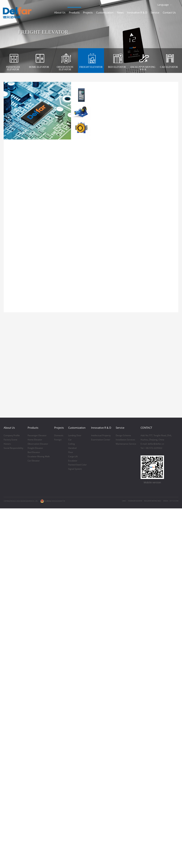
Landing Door (75, 701)
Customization (105, 12)
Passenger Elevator (37, 701)
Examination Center (101, 705)
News (120, 12)
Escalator (73, 726)
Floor (71, 718)
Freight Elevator (35, 714)
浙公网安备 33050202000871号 (53, 767)
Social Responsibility (13, 714)
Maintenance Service (126, 709)
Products (74, 12)
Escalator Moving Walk (39, 722)
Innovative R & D (137, 12)
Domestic (59, 701)
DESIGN (166, 766)
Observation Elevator (38, 709)
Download (177, 4)
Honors (7, 709)
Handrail (72, 714)
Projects (88, 12)
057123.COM (174, 766)
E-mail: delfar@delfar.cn (152, 709)
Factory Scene (10, 705)
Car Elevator (34, 726)
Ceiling (72, 709)
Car (70, 705)
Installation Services (125, 705)
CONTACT (146, 693)
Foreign (58, 705)
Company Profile (12, 701)
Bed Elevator (34, 718)
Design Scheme (123, 701)
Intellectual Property (101, 701)
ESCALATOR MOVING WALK (153, 766)
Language (163, 5)
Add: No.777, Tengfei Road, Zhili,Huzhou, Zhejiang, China (156, 703)
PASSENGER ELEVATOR (135, 766)
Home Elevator (35, 705)
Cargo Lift (73, 722)
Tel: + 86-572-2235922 (151, 714)
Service (155, 12)
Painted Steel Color (77, 731)
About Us (60, 12)
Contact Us (169, 12)
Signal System (75, 735)
